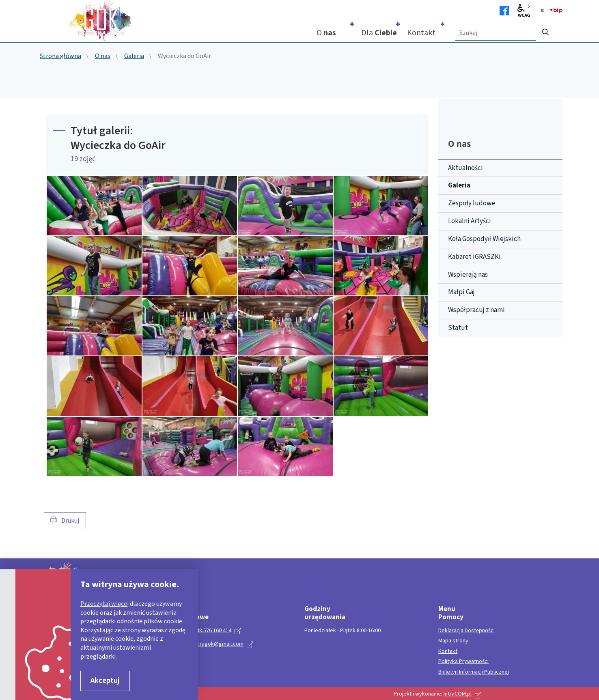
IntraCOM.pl (458, 694)
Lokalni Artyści (470, 221)
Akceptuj (105, 681)
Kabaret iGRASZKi (474, 257)
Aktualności (465, 168)
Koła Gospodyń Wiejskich (484, 239)
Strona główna (60, 56)
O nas (103, 56)
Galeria (134, 56)
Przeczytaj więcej (105, 604)
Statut (458, 328)
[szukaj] (545, 30)
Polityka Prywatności (463, 662)
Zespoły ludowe (472, 203)
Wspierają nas (468, 275)
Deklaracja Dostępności (466, 631)
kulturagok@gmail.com (216, 644)
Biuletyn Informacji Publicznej (474, 672)
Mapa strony (453, 641)
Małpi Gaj (461, 292)
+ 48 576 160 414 (212, 631)
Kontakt (448, 652)
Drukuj (65, 521)
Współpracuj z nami (476, 310)
